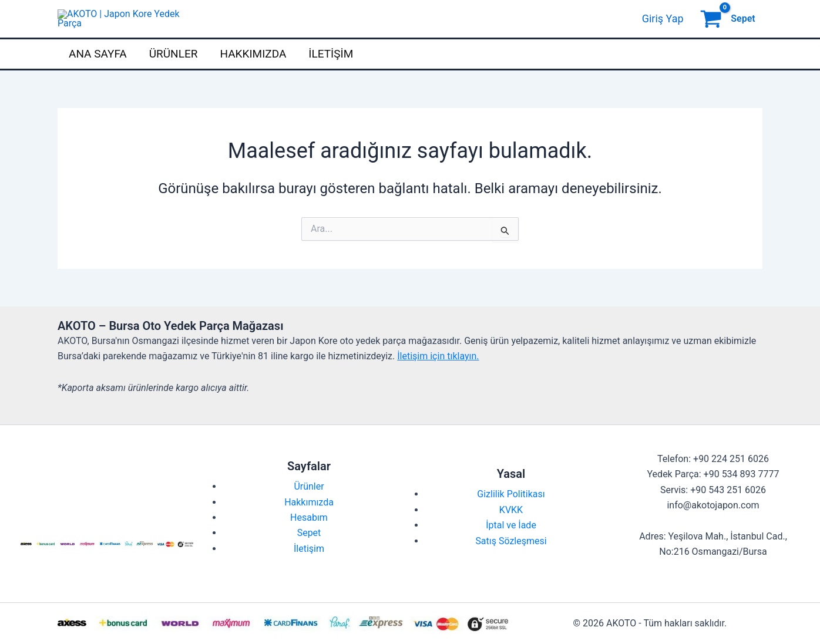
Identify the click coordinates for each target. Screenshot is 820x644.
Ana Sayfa (98, 75)
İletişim (331, 75)
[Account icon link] (663, 29)
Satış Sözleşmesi (511, 562)
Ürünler (174, 75)
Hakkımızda (253, 75)
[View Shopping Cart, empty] (729, 29)
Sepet (309, 554)
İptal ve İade (511, 547)
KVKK (511, 531)
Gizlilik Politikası (511, 516)
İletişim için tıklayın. (438, 377)
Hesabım (309, 539)
